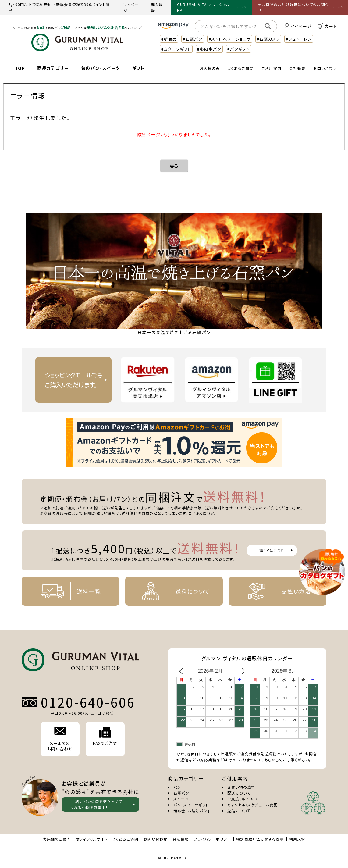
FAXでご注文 (105, 736)
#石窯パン (193, 39)
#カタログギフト (176, 49)
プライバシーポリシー (212, 839)
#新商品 (169, 39)
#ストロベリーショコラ (230, 39)
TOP (20, 68)
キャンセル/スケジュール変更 (253, 805)
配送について (239, 793)
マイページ (131, 7)
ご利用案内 (271, 68)
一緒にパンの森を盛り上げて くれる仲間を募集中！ (97, 804)
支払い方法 (275, 591)
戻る (174, 166)
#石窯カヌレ (268, 39)
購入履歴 (157, 7)
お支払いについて (243, 799)
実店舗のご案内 (57, 839)
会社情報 (181, 839)
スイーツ (181, 799)
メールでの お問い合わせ (60, 739)
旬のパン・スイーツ (101, 68)
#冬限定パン (209, 49)
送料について (171, 591)
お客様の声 (210, 68)
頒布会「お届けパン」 (192, 811)
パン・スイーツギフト (191, 805)
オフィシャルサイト (92, 839)
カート (327, 26)
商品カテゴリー (53, 68)
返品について (239, 811)
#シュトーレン (299, 39)
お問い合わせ (325, 68)
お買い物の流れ (241, 787)
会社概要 (297, 68)
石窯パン (181, 793)
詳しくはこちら (272, 550)
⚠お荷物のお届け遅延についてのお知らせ (293, 7)
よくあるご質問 (241, 68)
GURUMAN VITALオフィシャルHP (204, 7)
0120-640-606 (88, 702)
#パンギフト (238, 49)
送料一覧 (67, 591)
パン (177, 787)
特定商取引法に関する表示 (260, 839)
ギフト (138, 68)
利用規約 (297, 839)
